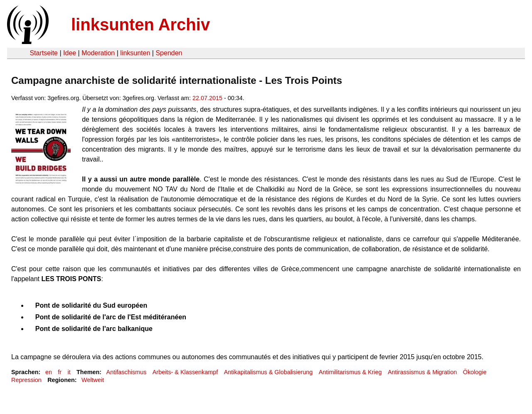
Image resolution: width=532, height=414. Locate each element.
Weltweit (93, 380)
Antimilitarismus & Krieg (350, 372)
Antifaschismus (127, 372)
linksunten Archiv (140, 24)
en (49, 372)
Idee (70, 53)
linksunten (135, 53)
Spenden (169, 53)
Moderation (98, 53)
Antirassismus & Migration (422, 372)
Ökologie (475, 372)
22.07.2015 (207, 98)
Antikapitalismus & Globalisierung (268, 372)
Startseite (44, 53)
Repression (26, 380)
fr (60, 372)
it (69, 372)
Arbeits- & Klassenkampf (185, 372)
